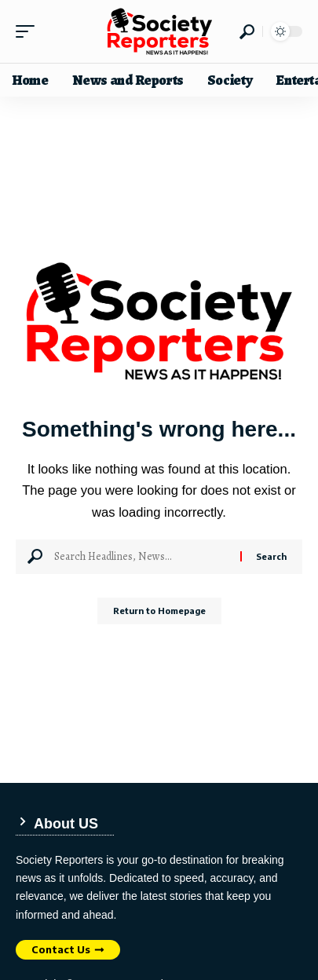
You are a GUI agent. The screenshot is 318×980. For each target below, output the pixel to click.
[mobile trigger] (29, 31)
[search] (247, 32)
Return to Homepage (159, 611)
